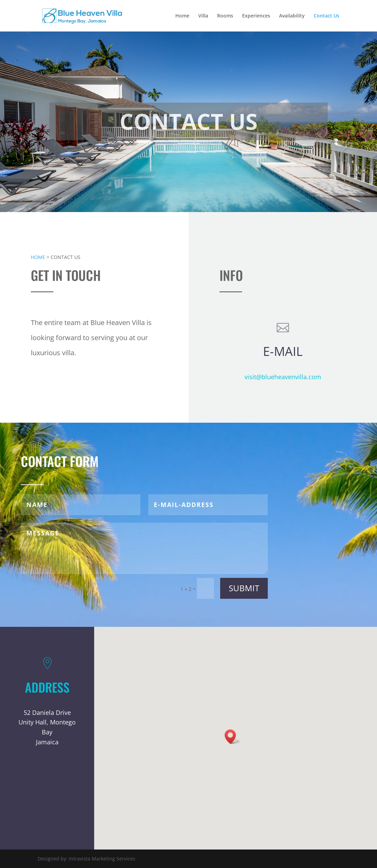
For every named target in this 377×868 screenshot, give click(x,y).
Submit (244, 588)
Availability (292, 16)
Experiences (256, 16)
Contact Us (326, 16)
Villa (203, 16)
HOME (38, 257)
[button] (233, 737)
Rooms (225, 16)
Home (182, 16)
